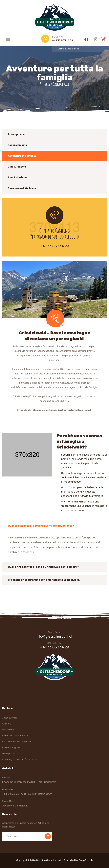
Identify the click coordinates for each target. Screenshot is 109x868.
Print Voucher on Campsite (16, 742)
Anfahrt (6, 724)
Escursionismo (17, 145)
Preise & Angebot (11, 748)
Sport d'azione (17, 177)
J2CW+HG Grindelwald (15, 806)
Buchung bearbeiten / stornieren (20, 760)
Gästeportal (8, 754)
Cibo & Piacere (17, 167)
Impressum (8, 730)
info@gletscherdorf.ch (54, 636)
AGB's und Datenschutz (15, 736)
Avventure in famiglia (22, 156)
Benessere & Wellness (22, 188)
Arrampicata (16, 134)
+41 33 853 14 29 (63, 41)
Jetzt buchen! (10, 718)
